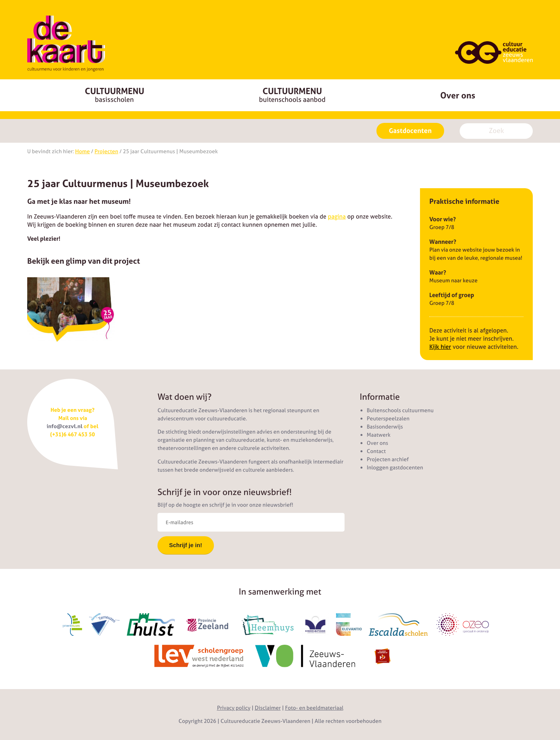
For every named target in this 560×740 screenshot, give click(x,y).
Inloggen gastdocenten (395, 467)
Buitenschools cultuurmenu (400, 410)
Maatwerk (379, 435)
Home (82, 151)
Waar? (438, 272)
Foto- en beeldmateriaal (314, 708)
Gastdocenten (410, 131)
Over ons (458, 95)
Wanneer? (443, 242)
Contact (376, 451)
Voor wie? (443, 219)
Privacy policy (234, 708)
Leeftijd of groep (452, 295)
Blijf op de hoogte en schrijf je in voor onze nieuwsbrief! (225, 505)
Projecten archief (388, 459)
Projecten (106, 151)
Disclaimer (268, 708)
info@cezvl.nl (65, 426)
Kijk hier (440, 347)
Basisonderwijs (385, 427)
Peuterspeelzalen (388, 418)
